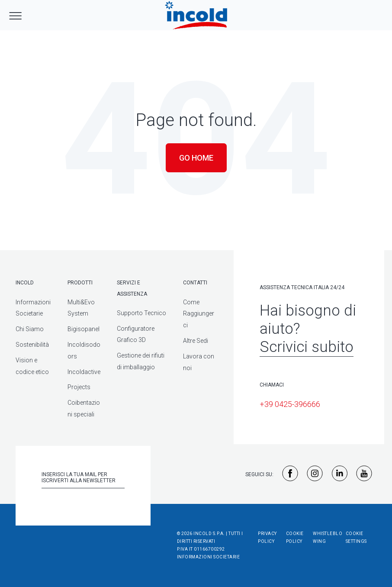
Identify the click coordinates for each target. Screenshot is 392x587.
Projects (79, 387)
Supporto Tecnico (141, 313)
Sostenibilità (32, 345)
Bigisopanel (84, 329)
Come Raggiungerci (199, 314)
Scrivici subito (307, 347)
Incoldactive (84, 372)
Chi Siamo (30, 329)
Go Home (196, 158)
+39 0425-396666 (290, 404)
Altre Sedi (196, 341)
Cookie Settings (356, 537)
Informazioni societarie (209, 557)
